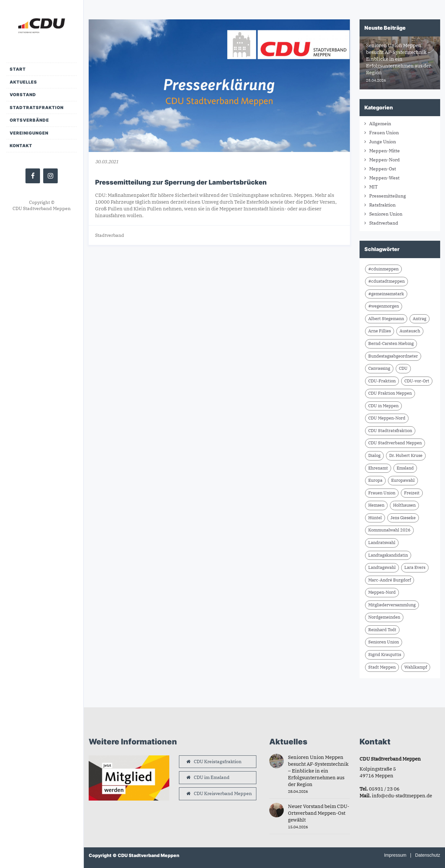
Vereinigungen (29, 133)
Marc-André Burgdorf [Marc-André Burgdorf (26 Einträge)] (390, 580)
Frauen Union (384, 133)
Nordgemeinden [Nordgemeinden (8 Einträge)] (384, 617)
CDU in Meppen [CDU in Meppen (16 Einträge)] (383, 406)
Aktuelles (23, 82)
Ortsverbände (29, 120)
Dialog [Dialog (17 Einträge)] (374, 455)
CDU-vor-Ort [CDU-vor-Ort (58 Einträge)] (417, 381)
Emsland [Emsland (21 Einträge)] (405, 468)
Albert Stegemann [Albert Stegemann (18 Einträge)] (386, 319)
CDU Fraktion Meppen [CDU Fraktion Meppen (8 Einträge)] (390, 393)
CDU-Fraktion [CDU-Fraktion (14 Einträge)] (382, 381)
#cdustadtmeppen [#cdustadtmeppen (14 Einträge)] (386, 281)
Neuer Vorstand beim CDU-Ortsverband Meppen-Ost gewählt (319, 813)
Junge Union (383, 142)
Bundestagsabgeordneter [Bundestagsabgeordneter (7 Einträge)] (393, 356)
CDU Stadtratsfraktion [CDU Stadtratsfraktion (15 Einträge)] (390, 431)
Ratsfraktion (382, 205)
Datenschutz (428, 855)
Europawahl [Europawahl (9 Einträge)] (403, 480)
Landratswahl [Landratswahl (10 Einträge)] (382, 543)
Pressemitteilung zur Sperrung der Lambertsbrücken (181, 182)
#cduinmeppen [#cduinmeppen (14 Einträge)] (383, 269)
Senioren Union (386, 214)
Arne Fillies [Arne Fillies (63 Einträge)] (380, 331)
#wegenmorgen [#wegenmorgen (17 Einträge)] (384, 306)
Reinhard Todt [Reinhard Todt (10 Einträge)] (382, 630)
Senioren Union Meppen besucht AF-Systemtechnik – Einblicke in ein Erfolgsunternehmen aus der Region (318, 771)
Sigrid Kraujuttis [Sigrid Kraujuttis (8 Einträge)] (385, 655)
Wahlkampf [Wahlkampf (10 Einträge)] (416, 667)
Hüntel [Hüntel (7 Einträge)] (375, 518)
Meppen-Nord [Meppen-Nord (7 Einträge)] (382, 592)
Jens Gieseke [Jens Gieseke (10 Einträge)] (403, 518)
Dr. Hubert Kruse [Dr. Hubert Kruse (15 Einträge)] (406, 455)
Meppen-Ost (383, 169)
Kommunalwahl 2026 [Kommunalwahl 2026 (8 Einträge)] (389, 530)
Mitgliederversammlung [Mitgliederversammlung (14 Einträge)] (392, 605)
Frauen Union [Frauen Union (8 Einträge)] (382, 493)
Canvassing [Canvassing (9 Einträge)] (379, 368)
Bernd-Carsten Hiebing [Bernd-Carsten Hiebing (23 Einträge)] (391, 343)
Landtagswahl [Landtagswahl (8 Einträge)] (382, 567)
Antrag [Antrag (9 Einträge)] (420, 319)
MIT (373, 187)
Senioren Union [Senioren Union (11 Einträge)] (384, 642)
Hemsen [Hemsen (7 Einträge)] (376, 505)
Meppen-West (384, 178)
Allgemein (380, 124)
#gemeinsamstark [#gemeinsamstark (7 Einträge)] (386, 294)
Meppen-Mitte (385, 151)
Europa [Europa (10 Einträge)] (375, 480)
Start (18, 69)
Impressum (395, 855)
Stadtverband (110, 235)
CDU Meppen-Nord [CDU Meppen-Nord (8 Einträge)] (387, 418)
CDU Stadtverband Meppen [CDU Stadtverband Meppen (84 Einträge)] (395, 443)
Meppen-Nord (385, 160)
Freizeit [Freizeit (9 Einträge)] (412, 493)
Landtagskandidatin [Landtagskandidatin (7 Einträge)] (388, 555)
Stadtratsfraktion (37, 107)
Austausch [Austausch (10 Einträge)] (410, 331)
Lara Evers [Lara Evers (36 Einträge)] (415, 567)
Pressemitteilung (388, 196)
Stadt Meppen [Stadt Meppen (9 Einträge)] (382, 667)
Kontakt (21, 146)
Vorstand (23, 95)
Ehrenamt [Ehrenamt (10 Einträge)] (378, 468)
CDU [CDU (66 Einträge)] (403, 368)
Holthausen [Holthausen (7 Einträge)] (404, 505)
